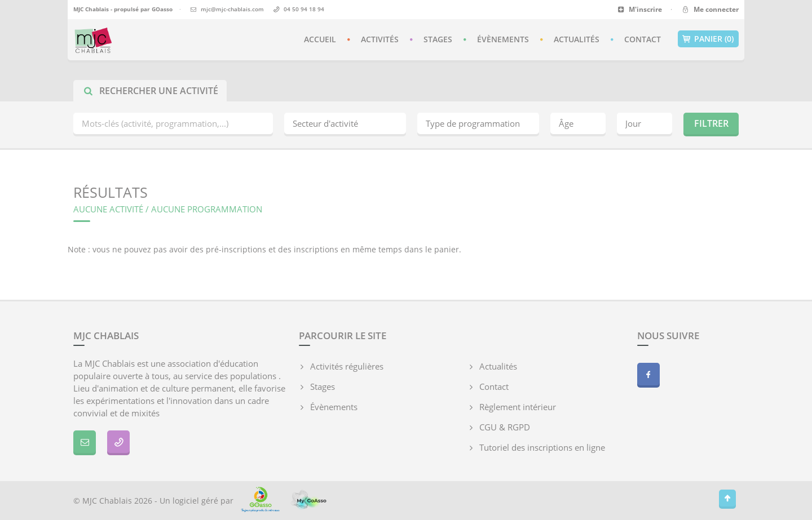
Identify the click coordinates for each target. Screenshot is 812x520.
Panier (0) (708, 39)
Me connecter (710, 9)
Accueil (320, 39)
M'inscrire (640, 9)
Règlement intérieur (518, 407)
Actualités (577, 39)
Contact (643, 39)
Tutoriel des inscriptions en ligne (542, 447)
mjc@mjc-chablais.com (232, 9)
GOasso (162, 9)
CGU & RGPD (505, 427)
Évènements (503, 39)
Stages (438, 39)
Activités (380, 39)
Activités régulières (347, 366)
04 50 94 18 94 (304, 9)
